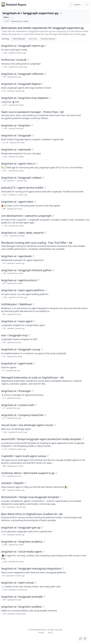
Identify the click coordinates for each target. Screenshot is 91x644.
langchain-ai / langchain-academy (22, 542)
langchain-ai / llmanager (16, 391)
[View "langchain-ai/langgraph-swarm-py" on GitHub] (46, 46)
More (8, 17)
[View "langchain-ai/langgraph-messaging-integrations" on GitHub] (63, 568)
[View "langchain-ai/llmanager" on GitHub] (33, 391)
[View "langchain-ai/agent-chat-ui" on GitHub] (37, 164)
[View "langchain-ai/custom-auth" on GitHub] (36, 405)
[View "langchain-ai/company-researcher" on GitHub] (45, 415)
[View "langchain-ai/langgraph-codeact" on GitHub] (43, 178)
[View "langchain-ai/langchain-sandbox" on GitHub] (44, 607)
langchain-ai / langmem (16, 125)
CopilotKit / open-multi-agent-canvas (24, 456)
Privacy (41, 633)
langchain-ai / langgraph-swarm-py (23, 46)
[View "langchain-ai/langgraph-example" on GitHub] (44, 597)
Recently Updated (48, 39)
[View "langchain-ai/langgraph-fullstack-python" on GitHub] (53, 270)
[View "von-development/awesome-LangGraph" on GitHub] (53, 216)
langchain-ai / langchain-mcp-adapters (25, 98)
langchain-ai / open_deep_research (23, 233)
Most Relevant (18, 39)
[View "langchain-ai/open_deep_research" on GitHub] (46, 233)
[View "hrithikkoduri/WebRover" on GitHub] (34, 304)
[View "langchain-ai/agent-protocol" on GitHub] (39, 280)
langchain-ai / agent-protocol (19, 280)
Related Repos (16, 5)
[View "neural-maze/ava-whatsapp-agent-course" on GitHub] (55, 425)
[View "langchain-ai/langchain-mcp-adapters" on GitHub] (50, 98)
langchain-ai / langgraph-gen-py (21, 527)
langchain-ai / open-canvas (18, 583)
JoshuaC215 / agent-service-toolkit (22, 188)
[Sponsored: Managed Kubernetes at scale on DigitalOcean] (45, 380)
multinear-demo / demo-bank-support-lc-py (28, 473)
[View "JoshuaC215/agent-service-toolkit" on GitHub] (45, 188)
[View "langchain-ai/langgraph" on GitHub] (33, 135)
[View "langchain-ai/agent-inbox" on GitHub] (35, 202)
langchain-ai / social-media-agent (22, 552)
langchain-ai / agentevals (16, 256)
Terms (50, 633)
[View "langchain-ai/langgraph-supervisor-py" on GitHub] (61, 13)
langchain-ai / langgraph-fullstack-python (26, 270)
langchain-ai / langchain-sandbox (22, 607)
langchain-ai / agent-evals (17, 363)
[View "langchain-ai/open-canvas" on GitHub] (36, 583)
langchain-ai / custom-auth (18, 405)
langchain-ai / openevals (16, 149)
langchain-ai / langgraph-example (22, 597)
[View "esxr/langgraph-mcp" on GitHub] (29, 335)
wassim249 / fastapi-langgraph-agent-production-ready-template (41, 439)
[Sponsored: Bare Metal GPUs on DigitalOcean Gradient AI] (45, 517)
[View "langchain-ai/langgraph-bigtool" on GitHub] (42, 84)
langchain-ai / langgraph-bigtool (21, 84)
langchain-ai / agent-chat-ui (18, 164)
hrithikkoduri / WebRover (17, 304)
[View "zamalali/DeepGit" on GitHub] (25, 483)
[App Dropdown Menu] (87, 5)
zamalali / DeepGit (12, 483)
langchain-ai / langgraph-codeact (21, 178)
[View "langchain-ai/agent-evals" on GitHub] (34, 363)
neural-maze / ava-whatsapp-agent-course (27, 425)
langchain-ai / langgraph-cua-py (21, 349)
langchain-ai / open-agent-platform (23, 290)
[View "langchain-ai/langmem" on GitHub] (32, 125)
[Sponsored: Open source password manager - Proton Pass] (45, 115)
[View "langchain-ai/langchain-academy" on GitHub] (44, 542)
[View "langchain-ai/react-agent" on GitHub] (34, 321)
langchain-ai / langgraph (16, 135)
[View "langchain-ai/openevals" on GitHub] (33, 149)
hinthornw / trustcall (14, 60)
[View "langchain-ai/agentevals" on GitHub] (33, 256)
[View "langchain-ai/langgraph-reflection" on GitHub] (45, 74)
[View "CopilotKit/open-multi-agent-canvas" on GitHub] (48, 456)
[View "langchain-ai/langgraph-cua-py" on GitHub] (42, 349)
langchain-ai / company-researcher (22, 415)
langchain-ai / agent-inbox (17, 202)
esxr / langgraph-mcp (14, 335)
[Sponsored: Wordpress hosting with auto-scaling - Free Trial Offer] (45, 246)
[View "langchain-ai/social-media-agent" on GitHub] (44, 552)
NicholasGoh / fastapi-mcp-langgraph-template (30, 497)
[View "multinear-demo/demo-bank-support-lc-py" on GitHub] (56, 473)
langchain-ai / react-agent (17, 321)
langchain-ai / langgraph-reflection (22, 74)
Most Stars (33, 39)
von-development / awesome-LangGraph (26, 216)
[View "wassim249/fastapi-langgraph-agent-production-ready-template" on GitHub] (83, 439)
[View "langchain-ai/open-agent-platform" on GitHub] (46, 290)
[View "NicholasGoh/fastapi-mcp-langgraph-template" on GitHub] (61, 497)
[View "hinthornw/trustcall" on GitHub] (28, 60)
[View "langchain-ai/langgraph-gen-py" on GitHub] (42, 527)
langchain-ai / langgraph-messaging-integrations (31, 568)
